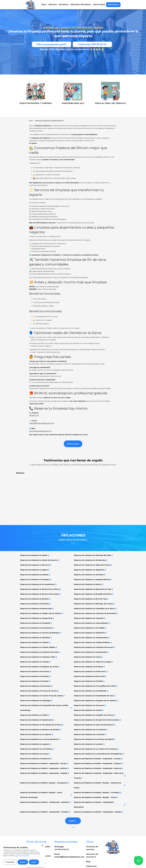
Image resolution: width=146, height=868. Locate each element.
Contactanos (99, 5)
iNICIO (44, 5)
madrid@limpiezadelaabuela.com (42, 423)
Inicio (31, 121)
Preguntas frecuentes (81, 5)
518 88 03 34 (34, 415)
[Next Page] (73, 821)
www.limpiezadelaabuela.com (40, 431)
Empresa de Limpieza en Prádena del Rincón (50, 121)
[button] (53, 5)
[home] (32, 5)
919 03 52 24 (113, 5)
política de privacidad (21, 856)
